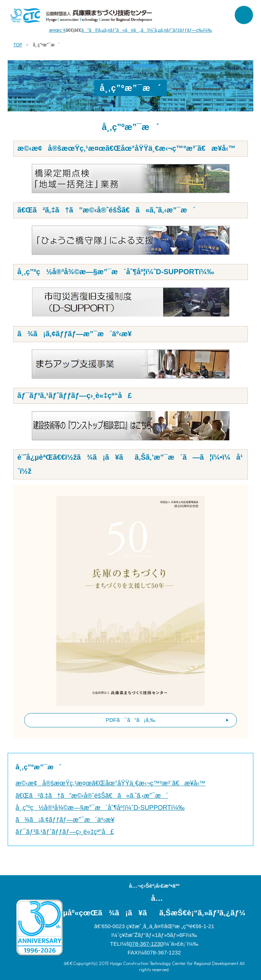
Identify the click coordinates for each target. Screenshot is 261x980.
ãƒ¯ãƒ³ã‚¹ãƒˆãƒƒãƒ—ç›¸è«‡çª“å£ (64, 832)
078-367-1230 (146, 944)
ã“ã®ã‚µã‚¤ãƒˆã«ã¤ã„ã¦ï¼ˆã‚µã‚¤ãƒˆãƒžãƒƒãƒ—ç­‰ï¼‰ (147, 30)
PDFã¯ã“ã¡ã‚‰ (131, 720)
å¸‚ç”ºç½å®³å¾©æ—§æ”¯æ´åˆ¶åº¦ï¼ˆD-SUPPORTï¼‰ (100, 808)
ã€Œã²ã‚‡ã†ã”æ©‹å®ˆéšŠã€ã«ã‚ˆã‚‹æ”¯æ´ (92, 796)
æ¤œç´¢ (57, 30)
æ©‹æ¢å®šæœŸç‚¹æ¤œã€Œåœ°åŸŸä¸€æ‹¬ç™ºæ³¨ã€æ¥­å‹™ (110, 783)
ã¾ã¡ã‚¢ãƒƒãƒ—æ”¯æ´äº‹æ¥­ (65, 820)
